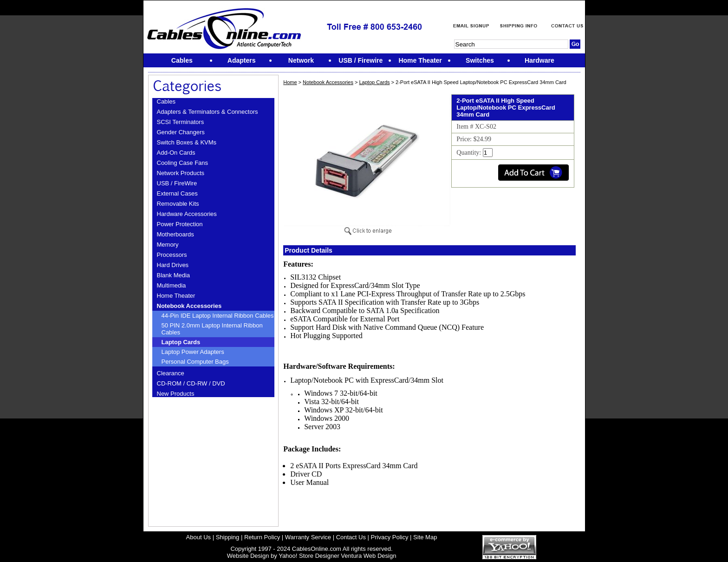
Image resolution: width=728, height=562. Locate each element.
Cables (166, 101)
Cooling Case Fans (183, 163)
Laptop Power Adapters (193, 352)
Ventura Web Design (368, 556)
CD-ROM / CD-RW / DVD (191, 383)
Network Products (181, 173)
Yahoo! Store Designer (309, 556)
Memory (168, 245)
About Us (198, 537)
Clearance (171, 373)
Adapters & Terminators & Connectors (208, 112)
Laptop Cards (181, 342)
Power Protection (180, 224)
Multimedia (172, 285)
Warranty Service (308, 537)
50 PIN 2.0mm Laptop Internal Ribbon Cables (212, 329)
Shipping (228, 537)
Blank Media (174, 275)
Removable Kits (178, 204)
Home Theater (176, 296)
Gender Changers (181, 132)
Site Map (425, 537)
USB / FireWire (177, 183)
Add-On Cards (176, 153)
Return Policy (262, 537)
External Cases (177, 193)
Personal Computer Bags (195, 362)
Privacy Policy (390, 537)
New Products (176, 394)
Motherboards (175, 234)
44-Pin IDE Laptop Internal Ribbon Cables (218, 316)
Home (290, 82)
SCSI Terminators (181, 122)
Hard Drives (173, 265)
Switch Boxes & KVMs (187, 142)
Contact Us (351, 537)
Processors (172, 255)
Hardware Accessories (187, 214)
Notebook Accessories (189, 306)
